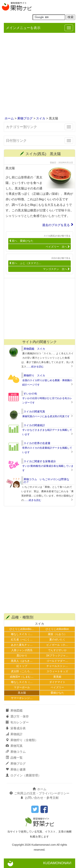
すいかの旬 (30, 394)
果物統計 (14, 734)
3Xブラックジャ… (57, 655)
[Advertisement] (39, 75)
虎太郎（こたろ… (22, 671)
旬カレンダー (17, 722)
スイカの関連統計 (34, 425)
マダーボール (22, 687)
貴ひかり (22, 655)
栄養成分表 (16, 728)
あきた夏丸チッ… (22, 645)
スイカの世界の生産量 (37, 443)
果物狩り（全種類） (22, 740)
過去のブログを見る (56, 225)
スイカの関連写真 (34, 411)
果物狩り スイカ (34, 375)
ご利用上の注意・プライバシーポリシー (39, 793)
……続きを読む (35, 367)
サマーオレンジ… (22, 698)
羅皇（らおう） (57, 634)
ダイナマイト (57, 682)
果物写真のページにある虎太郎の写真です (46, 416)
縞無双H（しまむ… (22, 677)
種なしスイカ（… (22, 634)
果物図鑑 (14, 711)
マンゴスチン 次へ (56, 269)
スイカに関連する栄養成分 (40, 461)
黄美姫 (57, 677)
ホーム (9, 118)
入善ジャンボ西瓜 (22, 650)
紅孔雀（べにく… (22, 639)
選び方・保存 (17, 716)
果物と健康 (16, 769)
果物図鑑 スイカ (34, 349)
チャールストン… (57, 666)
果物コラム (16, 752)
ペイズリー (57, 687)
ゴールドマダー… (57, 661)
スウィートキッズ (57, 671)
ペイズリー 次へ (58, 247)
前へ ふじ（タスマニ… (25, 263)
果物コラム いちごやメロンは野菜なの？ (46, 481)
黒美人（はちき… (22, 661)
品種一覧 (14, 758)
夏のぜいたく (57, 639)
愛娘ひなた (57, 693)
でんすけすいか (57, 650)
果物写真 (14, 746)
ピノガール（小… (57, 645)
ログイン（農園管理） (23, 775)
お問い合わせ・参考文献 (39, 798)
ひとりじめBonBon (57, 629)
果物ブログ (25, 118)
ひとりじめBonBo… (22, 629)
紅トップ (22, 666)
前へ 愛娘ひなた (21, 241)
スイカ (41, 118)
